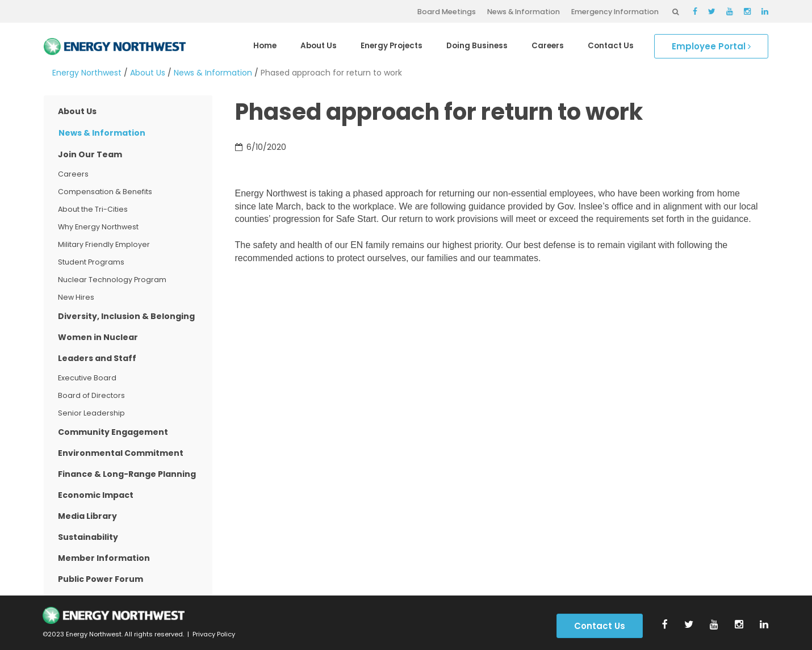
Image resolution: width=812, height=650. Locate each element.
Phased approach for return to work (331, 73)
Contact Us (600, 626)
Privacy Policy (214, 634)
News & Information (524, 12)
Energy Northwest (87, 73)
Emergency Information (615, 12)
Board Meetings (447, 12)
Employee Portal (711, 46)
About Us (148, 73)
